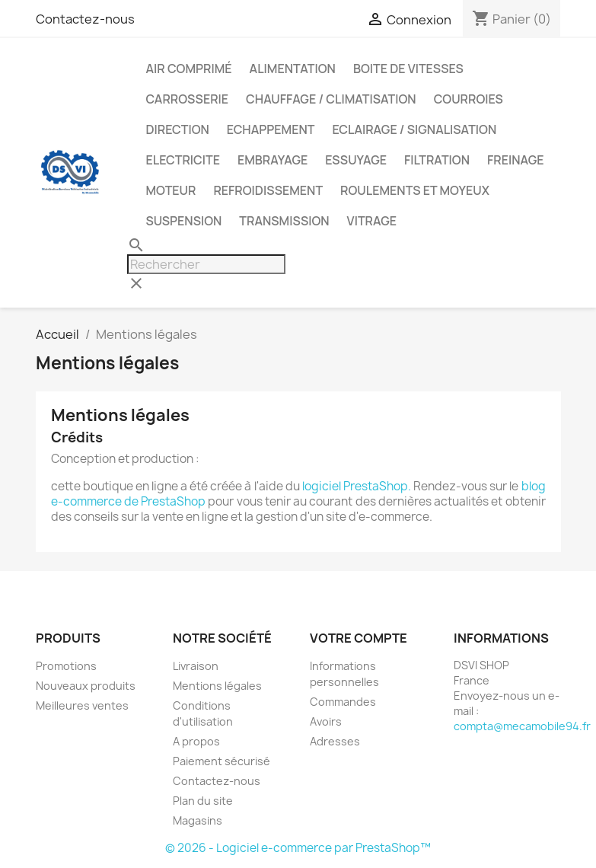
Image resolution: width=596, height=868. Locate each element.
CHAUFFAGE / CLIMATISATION (331, 99)
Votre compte (359, 638)
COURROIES (469, 99)
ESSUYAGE (356, 160)
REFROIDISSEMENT (268, 190)
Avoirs (326, 721)
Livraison (196, 666)
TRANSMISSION (284, 221)
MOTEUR (171, 190)
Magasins (198, 820)
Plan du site (203, 801)
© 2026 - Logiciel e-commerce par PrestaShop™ (298, 848)
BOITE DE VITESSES (408, 69)
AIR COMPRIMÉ (189, 69)
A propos (196, 741)
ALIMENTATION (293, 69)
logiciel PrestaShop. (358, 486)
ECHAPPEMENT (271, 129)
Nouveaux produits (86, 686)
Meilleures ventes (82, 705)
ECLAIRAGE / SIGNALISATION (414, 129)
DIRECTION (178, 129)
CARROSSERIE (188, 99)
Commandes (343, 702)
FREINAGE (516, 160)
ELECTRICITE (183, 160)
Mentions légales (217, 686)
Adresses (335, 741)
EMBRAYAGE (273, 160)
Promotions (66, 666)
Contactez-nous (85, 19)
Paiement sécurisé (222, 761)
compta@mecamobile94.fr (522, 726)
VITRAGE (372, 221)
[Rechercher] (206, 264)
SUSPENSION (184, 221)
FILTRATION (437, 160)
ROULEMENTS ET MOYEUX (415, 190)
